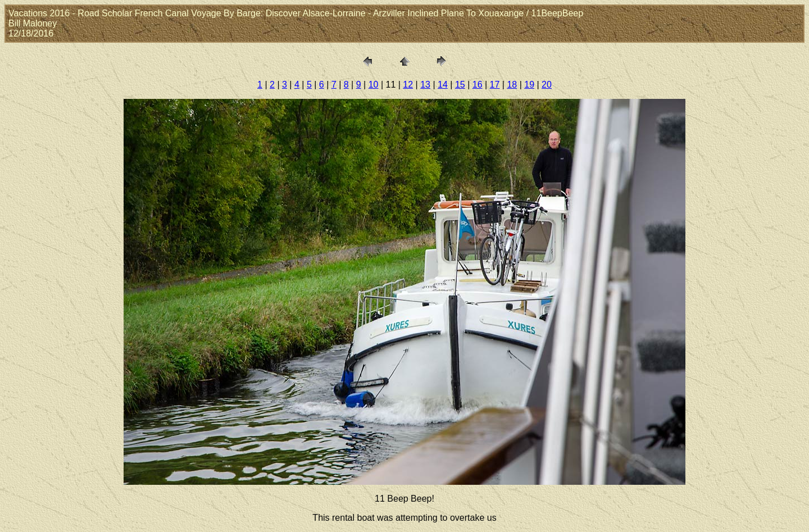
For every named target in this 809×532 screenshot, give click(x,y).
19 (529, 85)
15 (460, 85)
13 (425, 85)
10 (374, 85)
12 (408, 85)
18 (512, 85)
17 (495, 85)
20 (547, 85)
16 (478, 85)
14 (443, 85)
